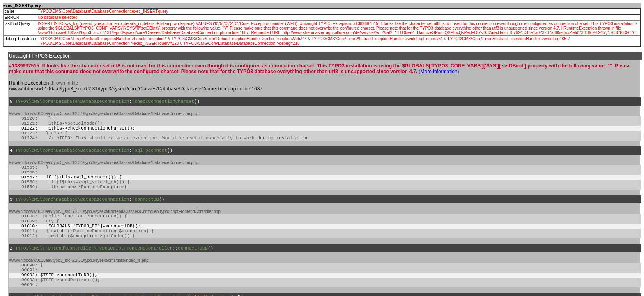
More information (439, 72)
